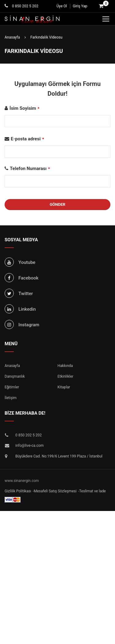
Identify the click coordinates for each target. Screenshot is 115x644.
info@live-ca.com (29, 446)
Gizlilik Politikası (18, 491)
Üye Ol (62, 6)
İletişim (11, 398)
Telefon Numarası (30, 168)
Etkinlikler (66, 376)
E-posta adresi (27, 139)
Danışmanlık (15, 376)
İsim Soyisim (25, 108)
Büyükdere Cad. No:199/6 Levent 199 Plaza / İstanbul (59, 456)
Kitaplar (64, 387)
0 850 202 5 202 (25, 6)
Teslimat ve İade (92, 491)
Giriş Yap (80, 6)
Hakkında (65, 366)
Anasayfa (12, 366)
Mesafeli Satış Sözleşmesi (55, 491)
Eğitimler (12, 387)
